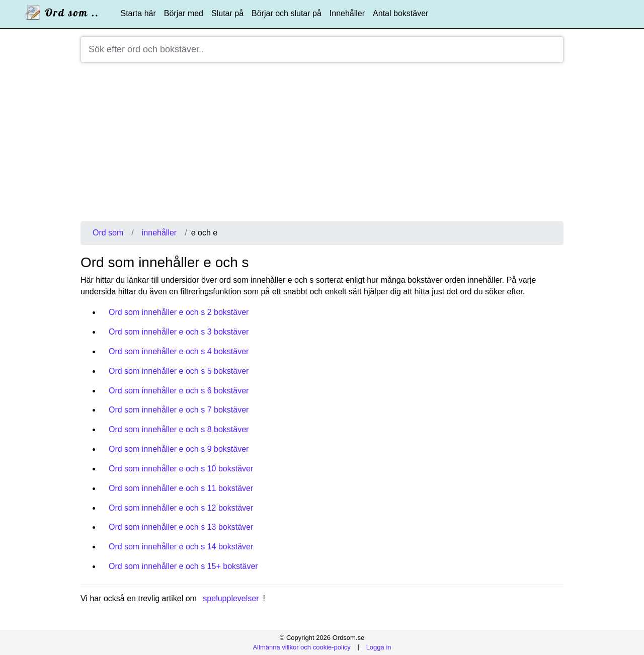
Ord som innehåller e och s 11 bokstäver (181, 488)
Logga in (379, 647)
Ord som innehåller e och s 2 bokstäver (179, 312)
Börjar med (184, 13)
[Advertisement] (322, 146)
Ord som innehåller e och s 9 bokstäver (179, 449)
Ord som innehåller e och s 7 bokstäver (179, 410)
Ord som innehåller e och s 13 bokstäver (181, 527)
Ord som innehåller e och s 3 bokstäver (179, 332)
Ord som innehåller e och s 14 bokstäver (181, 547)
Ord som (108, 233)
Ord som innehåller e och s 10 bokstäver (181, 469)
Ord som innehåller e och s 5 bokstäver (179, 371)
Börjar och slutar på (287, 13)
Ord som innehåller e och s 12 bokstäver (181, 508)
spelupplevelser (231, 598)
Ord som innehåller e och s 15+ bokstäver (183, 566)
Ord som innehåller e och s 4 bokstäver (179, 351)
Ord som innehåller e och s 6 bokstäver (179, 391)
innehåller (159, 233)
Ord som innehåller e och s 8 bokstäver (179, 429)
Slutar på (227, 13)
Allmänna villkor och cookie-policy (301, 647)
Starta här (138, 13)
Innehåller (347, 13)
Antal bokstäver (400, 13)
